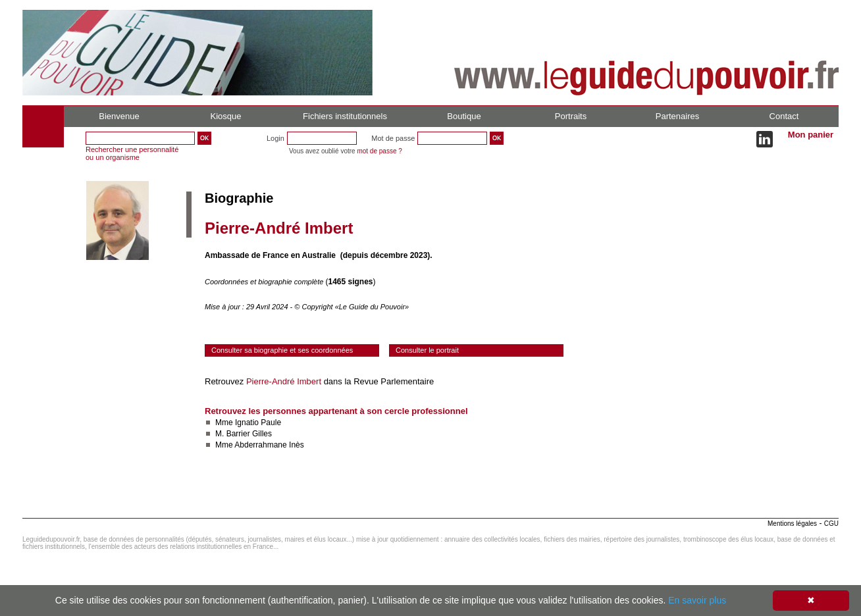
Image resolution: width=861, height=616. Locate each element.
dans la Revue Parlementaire (378, 381)
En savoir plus (697, 600)
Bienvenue (119, 116)
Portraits (571, 116)
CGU (831, 524)
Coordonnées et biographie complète (265, 282)
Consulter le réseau (243, 484)
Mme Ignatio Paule (248, 423)
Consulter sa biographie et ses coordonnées (282, 350)
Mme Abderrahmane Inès (260, 445)
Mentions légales (792, 524)
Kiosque (226, 116)
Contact (784, 116)
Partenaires (677, 116)
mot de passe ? (379, 151)
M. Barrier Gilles (244, 434)
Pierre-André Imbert (284, 381)
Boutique (464, 116)
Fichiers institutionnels (345, 116)
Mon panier (811, 135)
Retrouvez (225, 381)
